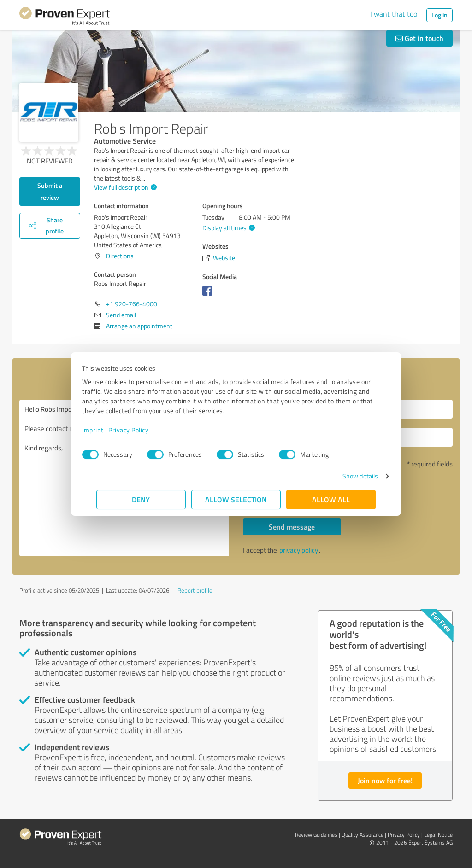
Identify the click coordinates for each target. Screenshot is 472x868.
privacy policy (299, 550)
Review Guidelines (316, 835)
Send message (292, 527)
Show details (346, 476)
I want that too (394, 14)
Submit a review (50, 191)
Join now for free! (385, 780)
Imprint (107, 430)
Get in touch (419, 38)
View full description (124, 187)
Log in (440, 15)
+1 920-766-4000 (132, 304)
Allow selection (236, 499)
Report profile (195, 590)
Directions (120, 256)
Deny (141, 499)
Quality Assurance (363, 835)
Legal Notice (438, 835)
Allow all (331, 499)
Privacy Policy (143, 430)
